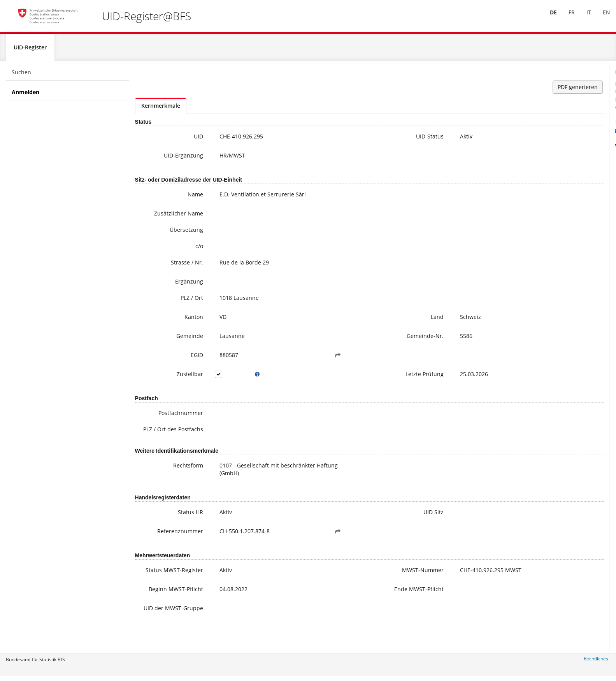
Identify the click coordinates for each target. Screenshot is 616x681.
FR (566, 19)
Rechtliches (596, 663)
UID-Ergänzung (165, 159)
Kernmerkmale (161, 109)
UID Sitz (360, 524)
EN (601, 19)
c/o (181, 250)
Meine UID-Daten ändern (553, 185)
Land (363, 321)
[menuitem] (548, 19)
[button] (291, 359)
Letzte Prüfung (351, 378)
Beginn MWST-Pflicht (166, 610)
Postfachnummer (162, 417)
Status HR (172, 524)
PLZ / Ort (174, 302)
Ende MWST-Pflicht (345, 606)
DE (548, 19)
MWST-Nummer (349, 582)
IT (583, 19)
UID (180, 140)
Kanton (175, 321)
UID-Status (356, 140)
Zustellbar (172, 378)
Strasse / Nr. (169, 266)
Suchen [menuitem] (21, 76)
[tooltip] (230, 378)
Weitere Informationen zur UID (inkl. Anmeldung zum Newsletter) (564, 165)
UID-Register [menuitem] (30, 51)
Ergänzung (171, 285)
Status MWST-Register (167, 586)
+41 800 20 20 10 (537, 127)
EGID (179, 359)
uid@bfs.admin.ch (536, 134)
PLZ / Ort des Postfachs (168, 437)
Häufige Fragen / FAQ (548, 177)
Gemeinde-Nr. (351, 340)
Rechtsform (170, 477)
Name (177, 198)
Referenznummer (162, 543)
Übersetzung (168, 234)
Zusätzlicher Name (160, 217)
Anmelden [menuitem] (25, 96)
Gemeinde (171, 340)
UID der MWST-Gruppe (165, 634)
